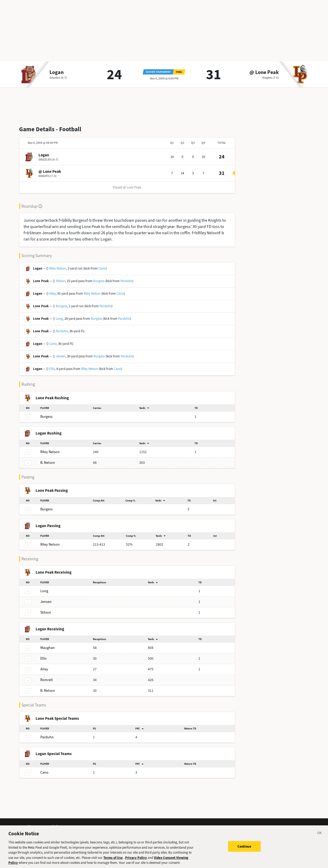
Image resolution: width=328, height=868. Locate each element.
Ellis (52, 369)
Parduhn (126, 281)
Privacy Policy (136, 861)
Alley (52, 293)
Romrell (47, 680)
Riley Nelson (58, 268)
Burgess (99, 281)
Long (59, 319)
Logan (57, 72)
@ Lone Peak (264, 72)
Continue (244, 850)
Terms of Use (113, 861)
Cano (102, 268)
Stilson (60, 281)
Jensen (61, 356)
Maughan (48, 648)
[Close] (320, 838)
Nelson (50, 452)
